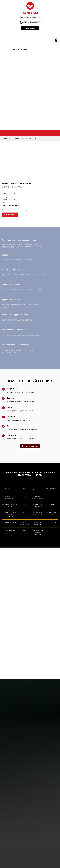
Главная (5, 138)
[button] (30, 28)
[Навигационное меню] (3, 133)
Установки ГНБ (17, 138)
